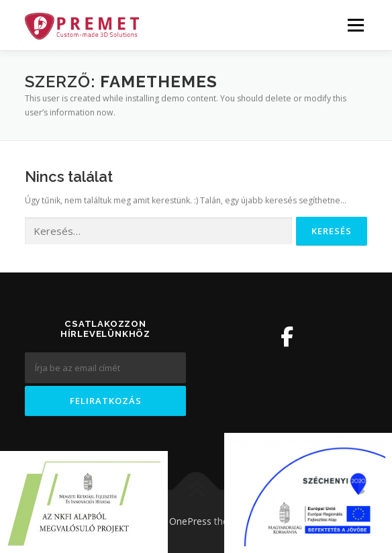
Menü (355, 25)
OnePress (190, 521)
